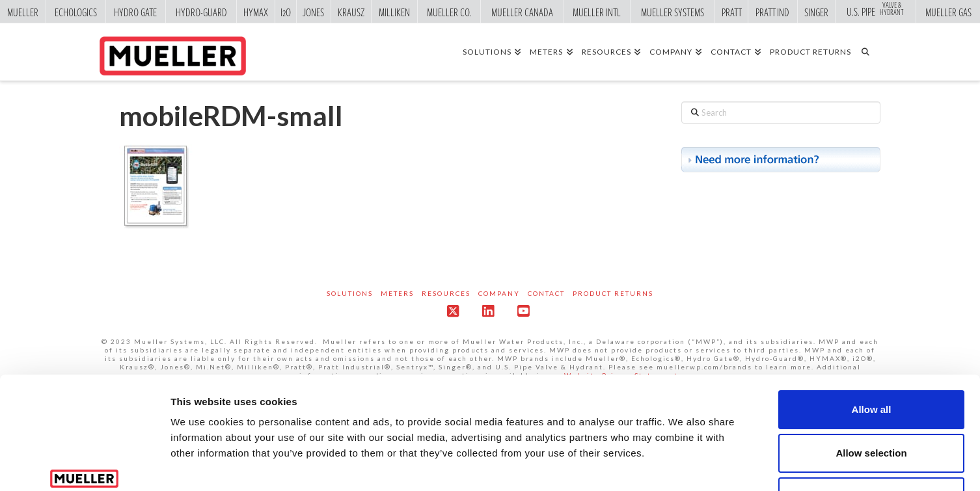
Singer (816, 11)
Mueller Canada (522, 11)
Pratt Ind (772, 11)
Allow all (872, 318)
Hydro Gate (135, 11)
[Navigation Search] (870, 51)
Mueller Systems (673, 11)
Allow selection (871, 361)
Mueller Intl (597, 11)
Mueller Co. (449, 11)
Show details (683, 465)
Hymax (256, 11)
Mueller (23, 11)
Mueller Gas (948, 11)
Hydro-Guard (201, 11)
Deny (872, 405)
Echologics (76, 11)
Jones (313, 11)
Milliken (394, 11)
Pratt (732, 11)
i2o (286, 11)
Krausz (351, 11)
